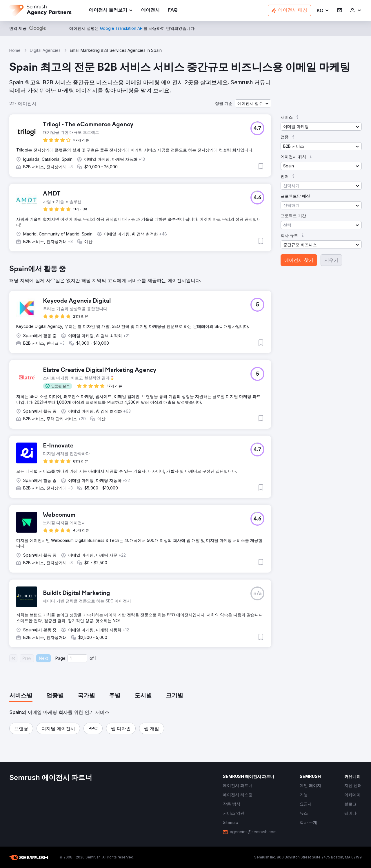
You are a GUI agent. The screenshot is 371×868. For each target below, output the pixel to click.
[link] (150, 11)
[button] (323, 11)
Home (15, 50)
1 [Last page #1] (96, 658)
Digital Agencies (45, 50)
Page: (61, 658)
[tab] (21, 696)
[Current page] (77, 658)
